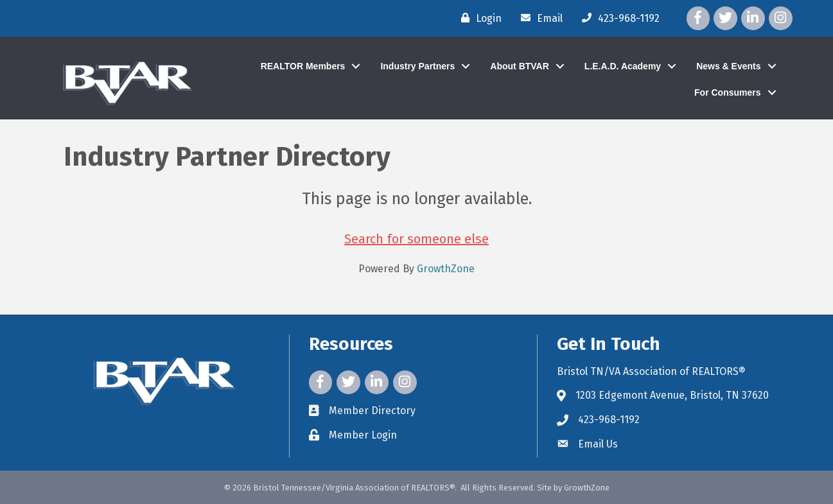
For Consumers (727, 92)
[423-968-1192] (618, 18)
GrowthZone (446, 269)
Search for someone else (416, 239)
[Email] (539, 18)
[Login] (478, 18)
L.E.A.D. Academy (623, 66)
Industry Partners (417, 66)
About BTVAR (520, 66)
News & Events (728, 66)
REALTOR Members (303, 66)
